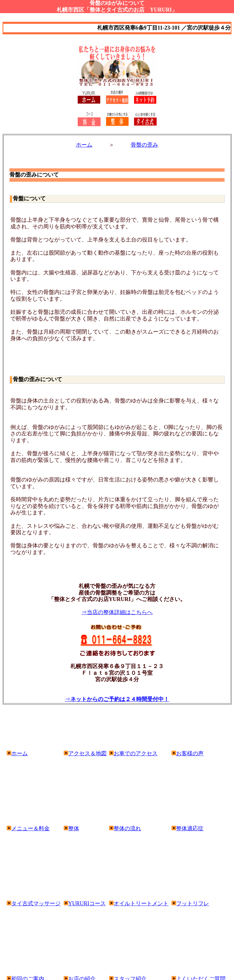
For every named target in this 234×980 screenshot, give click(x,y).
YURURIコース (85, 903)
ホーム (84, 145)
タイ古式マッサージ (34, 903)
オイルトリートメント (139, 903)
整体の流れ (127, 828)
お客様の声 (188, 753)
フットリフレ (190, 903)
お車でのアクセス (133, 753)
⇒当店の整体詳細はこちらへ (117, 612)
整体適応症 (190, 828)
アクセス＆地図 (85, 753)
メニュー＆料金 (28, 828)
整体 (71, 828)
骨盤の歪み (144, 145)
